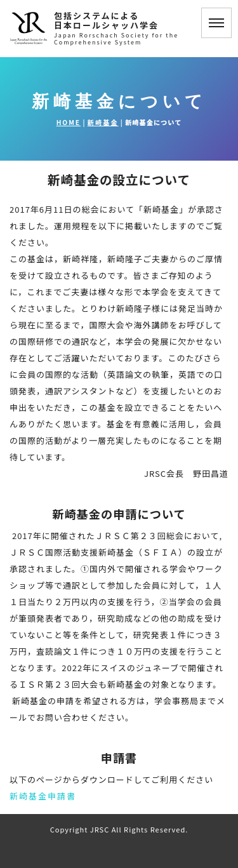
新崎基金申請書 (43, 796)
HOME (69, 122)
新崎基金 (103, 122)
